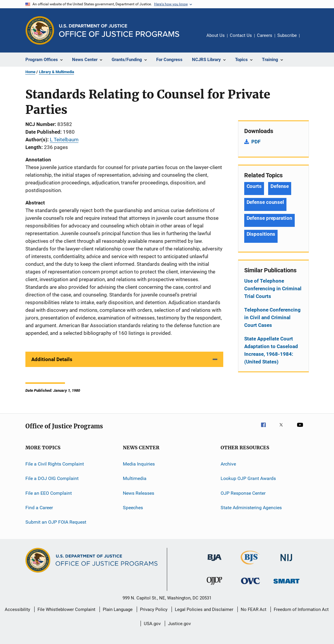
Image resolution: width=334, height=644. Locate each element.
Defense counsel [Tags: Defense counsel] (265, 202)
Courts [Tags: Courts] (254, 186)
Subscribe (287, 35)
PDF (256, 142)
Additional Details (52, 359)
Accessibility (17, 609)
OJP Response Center (243, 493)
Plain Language (118, 609)
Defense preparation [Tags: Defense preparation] (269, 218)
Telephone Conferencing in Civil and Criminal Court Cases (272, 317)
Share (309, 40)
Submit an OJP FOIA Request (56, 522)
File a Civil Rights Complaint (55, 464)
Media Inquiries (139, 464)
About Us (216, 35)
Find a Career (39, 508)
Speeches (133, 508)
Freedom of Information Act (301, 609)
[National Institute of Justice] (286, 562)
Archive (228, 464)
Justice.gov (179, 624)
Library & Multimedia (57, 72)
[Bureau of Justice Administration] (215, 562)
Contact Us (241, 35)
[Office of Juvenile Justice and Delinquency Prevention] (214, 586)
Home (30, 72)
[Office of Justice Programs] (40, 30)
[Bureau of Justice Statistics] (250, 566)
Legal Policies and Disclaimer (204, 609)
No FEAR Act (254, 609)
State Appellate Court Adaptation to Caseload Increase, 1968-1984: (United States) (271, 350)
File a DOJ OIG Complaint (52, 478)
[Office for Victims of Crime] (250, 585)
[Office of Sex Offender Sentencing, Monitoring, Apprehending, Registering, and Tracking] (286, 585)
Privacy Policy (154, 609)
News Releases (139, 493)
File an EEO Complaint (49, 493)
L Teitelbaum (64, 140)
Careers (265, 35)
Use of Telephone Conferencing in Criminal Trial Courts (273, 289)
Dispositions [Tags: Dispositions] (261, 234)
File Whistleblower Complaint (66, 609)
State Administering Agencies (251, 508)
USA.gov (152, 624)
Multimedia (135, 478)
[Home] (119, 31)
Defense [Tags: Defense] (280, 186)
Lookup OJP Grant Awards (248, 478)
